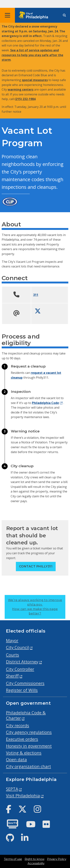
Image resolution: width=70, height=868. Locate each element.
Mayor (12, 640)
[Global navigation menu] (7, 15)
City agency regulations (29, 732)
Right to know (35, 859)
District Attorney (22, 662)
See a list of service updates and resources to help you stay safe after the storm (32, 55)
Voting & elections (24, 753)
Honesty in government (29, 746)
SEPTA (12, 789)
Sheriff (12, 676)
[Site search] (64, 15)
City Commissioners (25, 683)
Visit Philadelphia (23, 796)
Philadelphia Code (45, 403)
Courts (13, 655)
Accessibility (36, 863)
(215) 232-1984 (25, 99)
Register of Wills (22, 690)
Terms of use (13, 859)
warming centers (21, 89)
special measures (35, 80)
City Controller (20, 669)
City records (18, 725)
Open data (16, 759)
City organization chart (28, 766)
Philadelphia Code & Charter (26, 715)
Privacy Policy (57, 859)
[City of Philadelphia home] (35, 15)
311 (36, 295)
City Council (17, 647)
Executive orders (22, 739)
